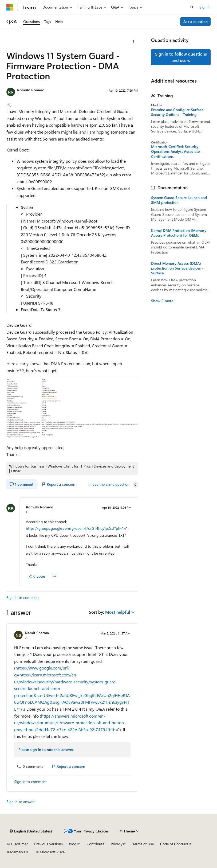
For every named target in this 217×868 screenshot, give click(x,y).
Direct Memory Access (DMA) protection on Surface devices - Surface (177, 268)
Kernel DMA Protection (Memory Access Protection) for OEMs (179, 233)
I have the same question (109, 484)
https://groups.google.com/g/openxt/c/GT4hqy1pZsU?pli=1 (75, 528)
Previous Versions (48, 844)
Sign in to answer (21, 802)
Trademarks (16, 852)
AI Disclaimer (17, 844)
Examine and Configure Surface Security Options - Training (177, 112)
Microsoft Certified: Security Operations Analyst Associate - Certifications (177, 151)
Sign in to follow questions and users (181, 57)
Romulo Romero (31, 90)
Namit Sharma (37, 633)
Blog (73, 844)
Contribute (96, 844)
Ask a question (196, 22)
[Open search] (192, 7)
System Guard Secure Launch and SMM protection (179, 200)
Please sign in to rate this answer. (46, 750)
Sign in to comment (23, 598)
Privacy (117, 844)
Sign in (205, 7)
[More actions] (134, 42)
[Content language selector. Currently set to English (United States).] (31, 831)
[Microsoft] (10, 7)
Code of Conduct (174, 844)
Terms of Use (143, 844)
